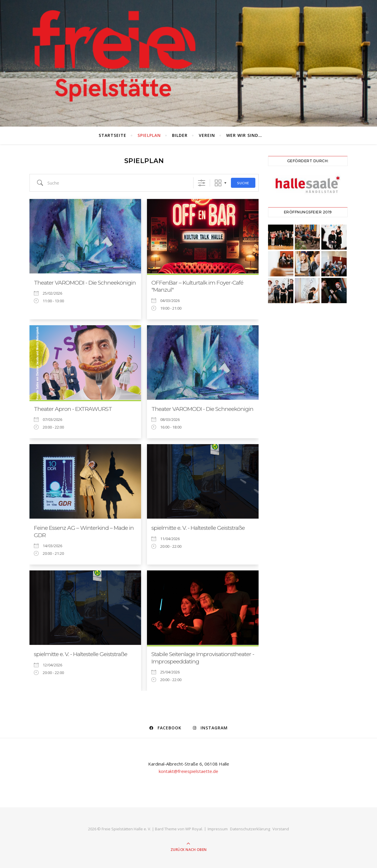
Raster (218, 183)
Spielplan (149, 135)
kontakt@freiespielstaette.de (188, 771)
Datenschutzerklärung (250, 829)
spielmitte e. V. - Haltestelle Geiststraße (198, 528)
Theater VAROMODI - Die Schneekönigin (85, 283)
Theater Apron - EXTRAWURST (73, 409)
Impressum (218, 829)
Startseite (113, 135)
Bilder (180, 135)
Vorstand (281, 829)
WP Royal (194, 829)
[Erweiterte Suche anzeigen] (202, 183)
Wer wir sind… (244, 135)
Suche (243, 183)
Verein (207, 135)
